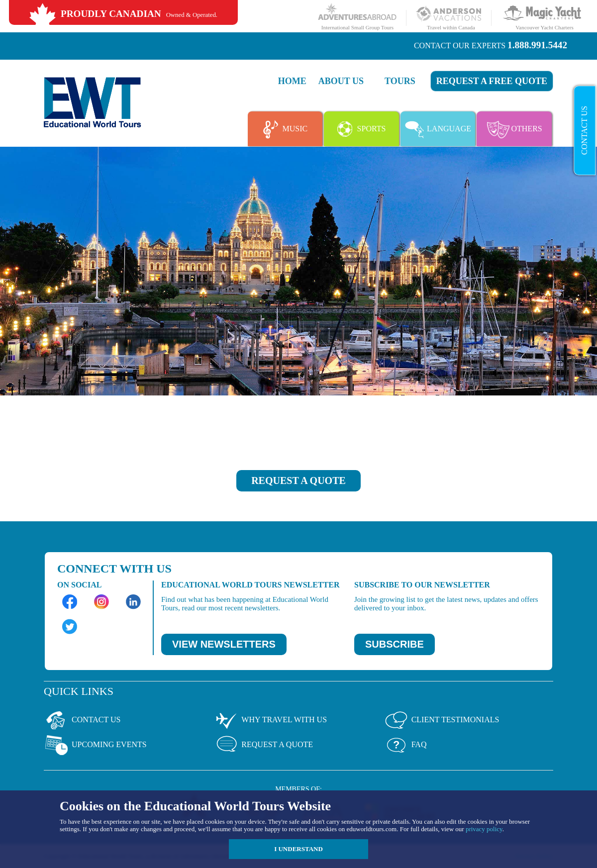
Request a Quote (263, 745)
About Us (341, 81)
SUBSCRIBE (395, 644)
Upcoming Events (95, 745)
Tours (400, 81)
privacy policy (484, 829)
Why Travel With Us (270, 720)
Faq (405, 745)
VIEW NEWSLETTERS (224, 644)
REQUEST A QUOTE (298, 481)
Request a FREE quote (492, 81)
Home (292, 81)
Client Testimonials (442, 720)
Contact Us (584, 130)
